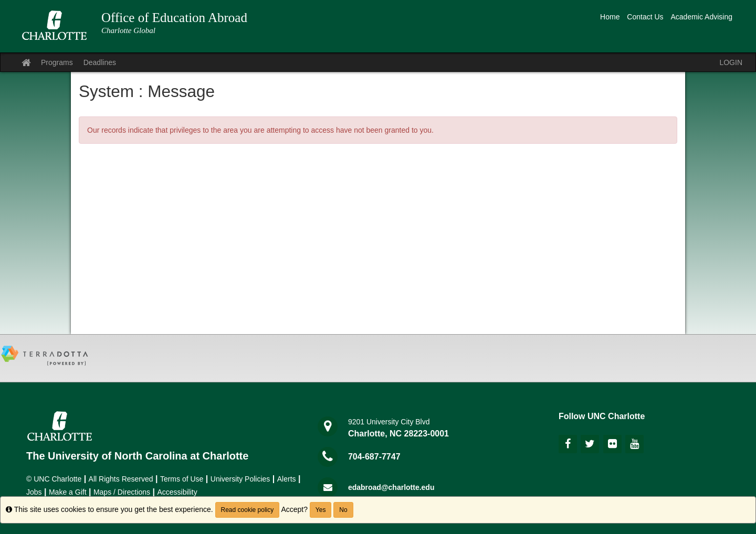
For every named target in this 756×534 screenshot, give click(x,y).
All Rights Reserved (121, 479)
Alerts (287, 479)
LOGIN (731, 62)
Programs (57, 62)
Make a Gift (68, 492)
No (343, 510)
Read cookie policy (248, 510)
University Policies (240, 479)
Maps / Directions (122, 492)
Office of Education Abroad (174, 18)
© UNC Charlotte (54, 479)
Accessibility (177, 492)
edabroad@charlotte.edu (391, 487)
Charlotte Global (128, 30)
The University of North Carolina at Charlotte (137, 456)
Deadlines (100, 62)
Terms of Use (182, 479)
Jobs (34, 492)
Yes (321, 510)
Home (610, 17)
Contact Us (645, 17)
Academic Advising (701, 17)
